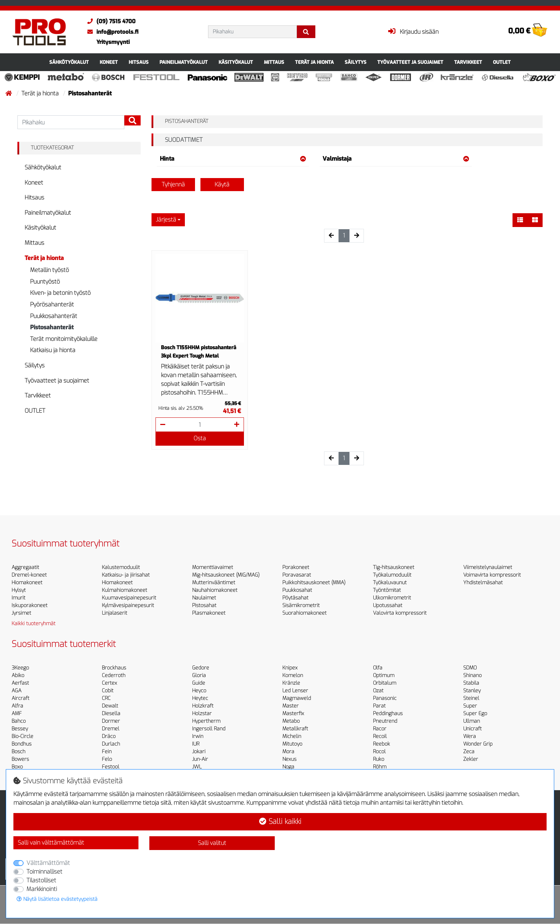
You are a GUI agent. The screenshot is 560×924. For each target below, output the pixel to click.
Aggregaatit (25, 567)
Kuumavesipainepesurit (129, 598)
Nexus (289, 759)
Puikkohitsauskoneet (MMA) (314, 583)
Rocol (379, 752)
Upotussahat (388, 605)
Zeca (469, 752)
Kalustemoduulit (121, 567)
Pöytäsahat (295, 598)
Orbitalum (385, 683)
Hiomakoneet (27, 583)
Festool (111, 767)
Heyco (199, 691)
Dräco (109, 736)
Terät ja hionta (314, 62)
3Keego (20, 668)
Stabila (471, 683)
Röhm (380, 767)
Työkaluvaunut (390, 583)
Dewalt (110, 706)
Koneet (109, 62)
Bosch (18, 752)
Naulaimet (204, 598)
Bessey (20, 729)
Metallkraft (295, 729)
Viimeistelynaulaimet (488, 567)
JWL (197, 767)
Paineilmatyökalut (184, 62)
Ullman (472, 721)
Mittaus (274, 62)
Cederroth (114, 675)
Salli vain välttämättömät (51, 843)
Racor (380, 729)
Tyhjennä (173, 184)
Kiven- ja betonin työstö (60, 293)
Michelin (292, 736)
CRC (106, 698)
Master (291, 706)
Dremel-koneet (29, 575)
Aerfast (20, 683)
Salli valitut (212, 843)
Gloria (199, 675)
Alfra (17, 706)
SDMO (470, 668)
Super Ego (475, 713)
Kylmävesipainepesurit (128, 605)
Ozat (378, 691)
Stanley (472, 691)
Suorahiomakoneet (304, 613)
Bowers (20, 759)
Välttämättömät (48, 863)
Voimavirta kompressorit (492, 575)
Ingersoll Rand (209, 729)
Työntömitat (387, 590)
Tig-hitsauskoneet (394, 567)
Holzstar (202, 713)
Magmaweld (297, 698)
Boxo (17, 767)
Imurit (18, 598)
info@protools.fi (111, 32)
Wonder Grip (478, 744)
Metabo (291, 721)
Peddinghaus (388, 713)
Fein (107, 752)
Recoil (380, 736)
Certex (109, 683)
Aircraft (20, 698)
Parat (379, 706)
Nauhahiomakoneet (215, 590)
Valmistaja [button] (396, 159)
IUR (196, 744)
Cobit (108, 691)
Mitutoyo (292, 744)
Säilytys (356, 62)
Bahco (19, 721)
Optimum (384, 675)
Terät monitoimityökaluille (64, 339)
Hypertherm (206, 721)
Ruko (379, 759)
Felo (107, 759)
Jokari (199, 752)
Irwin (198, 736)
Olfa (378, 668)
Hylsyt (19, 590)
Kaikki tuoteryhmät (34, 624)
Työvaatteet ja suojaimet (410, 62)
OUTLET (502, 62)
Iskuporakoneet (30, 605)
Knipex (290, 668)
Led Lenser (295, 691)
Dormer (111, 721)
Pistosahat (204, 605)
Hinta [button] (233, 159)
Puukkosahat (297, 590)
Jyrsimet (21, 613)
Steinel (471, 698)
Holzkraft (203, 706)
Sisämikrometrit (301, 605)
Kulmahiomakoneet (125, 590)
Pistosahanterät (52, 327)
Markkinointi (42, 889)
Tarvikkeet (468, 62)
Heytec (200, 698)
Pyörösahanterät (52, 304)
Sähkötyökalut (69, 62)
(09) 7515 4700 (110, 21)
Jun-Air (200, 759)
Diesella (111, 713)
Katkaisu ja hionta (53, 350)
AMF (17, 713)
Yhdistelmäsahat (483, 583)
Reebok (381, 744)
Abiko (18, 675)
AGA (16, 691)
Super (470, 706)
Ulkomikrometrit (392, 598)
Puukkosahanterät (54, 316)
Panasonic (385, 698)
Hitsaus (139, 62)
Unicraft (472, 729)
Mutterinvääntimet (214, 583)
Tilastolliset (41, 880)
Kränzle (291, 683)
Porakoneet (296, 567)
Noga (288, 767)
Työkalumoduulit (392, 575)
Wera (470, 736)
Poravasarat (297, 575)
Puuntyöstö (45, 282)
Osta (200, 438)
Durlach (111, 744)
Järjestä (166, 220)
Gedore (201, 668)
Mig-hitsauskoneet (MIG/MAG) (226, 575)
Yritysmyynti (113, 42)
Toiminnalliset (44, 872)
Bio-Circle (22, 736)
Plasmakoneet (209, 613)
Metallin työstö (49, 270)
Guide (199, 683)
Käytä (222, 184)
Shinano (472, 675)
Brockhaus (114, 668)
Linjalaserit (115, 613)
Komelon (293, 675)
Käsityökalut (236, 62)
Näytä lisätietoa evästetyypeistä (57, 899)
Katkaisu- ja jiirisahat (126, 575)
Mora (288, 752)
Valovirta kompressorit (400, 613)
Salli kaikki (280, 822)
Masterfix (293, 713)
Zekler (471, 759)
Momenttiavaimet (213, 567)
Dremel (111, 729)
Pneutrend (385, 721)
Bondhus (22, 744)
